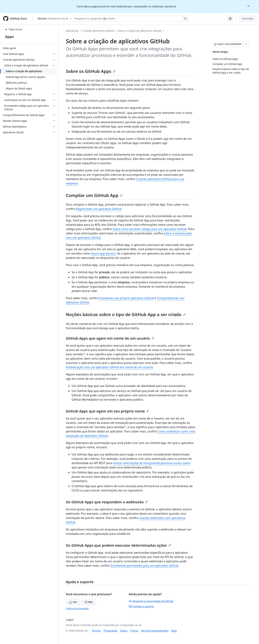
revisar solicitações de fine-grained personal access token (152, 463)
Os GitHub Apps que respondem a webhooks (107, 502)
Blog (174, 631)
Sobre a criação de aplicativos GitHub (139, 31)
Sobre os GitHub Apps (91, 71)
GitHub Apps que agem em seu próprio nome (107, 411)
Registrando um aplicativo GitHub (99, 209)
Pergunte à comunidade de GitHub (151, 601)
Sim (73, 602)
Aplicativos (72, 31)
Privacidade (110, 631)
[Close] (249, 6)
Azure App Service (103, 253)
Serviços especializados (155, 631)
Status (124, 631)
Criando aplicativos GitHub (98, 31)
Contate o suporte (141, 606)
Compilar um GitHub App (94, 195)
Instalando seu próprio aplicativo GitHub (126, 298)
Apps (9, 37)
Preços (134, 631)
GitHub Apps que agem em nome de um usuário (110, 338)
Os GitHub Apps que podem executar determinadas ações (118, 545)
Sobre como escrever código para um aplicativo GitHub (149, 229)
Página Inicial (14, 29)
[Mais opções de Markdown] (246, 44)
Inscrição (248, 18)
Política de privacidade (77, 608)
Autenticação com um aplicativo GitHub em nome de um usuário (109, 367)
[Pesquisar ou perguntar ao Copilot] (131, 19)
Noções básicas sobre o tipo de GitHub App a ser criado (126, 314)
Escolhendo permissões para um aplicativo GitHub (144, 566)
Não (89, 602)
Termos (96, 631)
